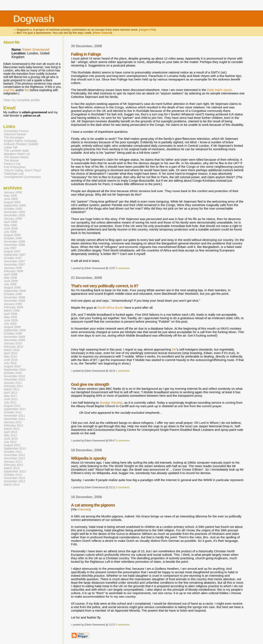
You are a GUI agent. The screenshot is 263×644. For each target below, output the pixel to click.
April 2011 (11, 393)
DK (174, 349)
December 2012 (14, 458)
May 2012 (10, 435)
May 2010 (10, 356)
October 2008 (13, 294)
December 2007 (14, 265)
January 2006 (13, 219)
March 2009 (12, 311)
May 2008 (10, 278)
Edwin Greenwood (36, 50)
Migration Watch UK (17, 154)
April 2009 (11, 314)
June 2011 (11, 399)
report (219, 90)
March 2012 (12, 429)
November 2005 (14, 212)
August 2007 (12, 251)
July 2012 (10, 442)
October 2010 (13, 373)
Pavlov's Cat (12, 164)
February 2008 (14, 271)
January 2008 (13, 268)
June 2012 (11, 439)
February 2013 (14, 465)
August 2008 (12, 288)
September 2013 (15, 471)
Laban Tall (11, 147)
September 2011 (15, 409)
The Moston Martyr (16, 157)
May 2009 (10, 317)
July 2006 (10, 232)
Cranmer (84, 509)
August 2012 (12, 445)
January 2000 (13, 192)
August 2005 (12, 202)
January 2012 (13, 422)
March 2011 (12, 389)
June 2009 (11, 320)
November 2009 (14, 337)
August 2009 (12, 327)
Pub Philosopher (15, 167)
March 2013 (12, 468)
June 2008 (11, 281)
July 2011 (10, 402)
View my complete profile (22, 100)
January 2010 (13, 343)
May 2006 (10, 225)
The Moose (11, 160)
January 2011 (13, 383)
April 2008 (11, 274)
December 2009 (14, 340)
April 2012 (11, 432)
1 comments (123, 371)
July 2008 (10, 284)
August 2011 (12, 406)
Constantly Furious (16, 131)
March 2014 (12, 485)
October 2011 (13, 412)
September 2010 (15, 370)
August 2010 (12, 366)
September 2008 (15, 291)
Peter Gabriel (103, 33)
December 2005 (14, 215)
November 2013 (14, 478)
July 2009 (10, 324)
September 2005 (15, 205)
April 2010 (11, 353)
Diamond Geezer (15, 134)
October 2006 (13, 238)
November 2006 (14, 242)
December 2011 (14, 419)
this (27, 90)
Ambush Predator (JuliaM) (21, 144)
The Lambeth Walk (16, 151)
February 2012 (14, 425)
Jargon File (147, 30)
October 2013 (13, 475)
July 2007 (10, 248)
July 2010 (10, 363)
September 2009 (15, 330)
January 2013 (13, 462)
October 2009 (13, 333)
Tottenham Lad (14, 174)
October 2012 (13, 452)
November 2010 (14, 376)
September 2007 (15, 255)
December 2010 (14, 379)
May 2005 (10, 196)
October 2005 (13, 209)
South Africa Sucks (110, 308)
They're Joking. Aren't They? (23, 170)
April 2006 (11, 222)
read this (9, 90)
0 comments (123, 268)
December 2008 (14, 301)
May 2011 (10, 396)
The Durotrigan (14, 138)
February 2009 (14, 307)
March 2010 (12, 350)
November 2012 (14, 455)
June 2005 (11, 199)
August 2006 (12, 235)
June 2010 (11, 360)
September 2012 (15, 448)
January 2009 (13, 304)
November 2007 (14, 261)
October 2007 (13, 258)
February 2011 (14, 386)
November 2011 (14, 416)
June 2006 (11, 228)
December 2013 (14, 481)
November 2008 (14, 297)
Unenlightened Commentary (22, 177)
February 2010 (14, 347)
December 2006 (14, 245)
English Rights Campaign (21, 141)
